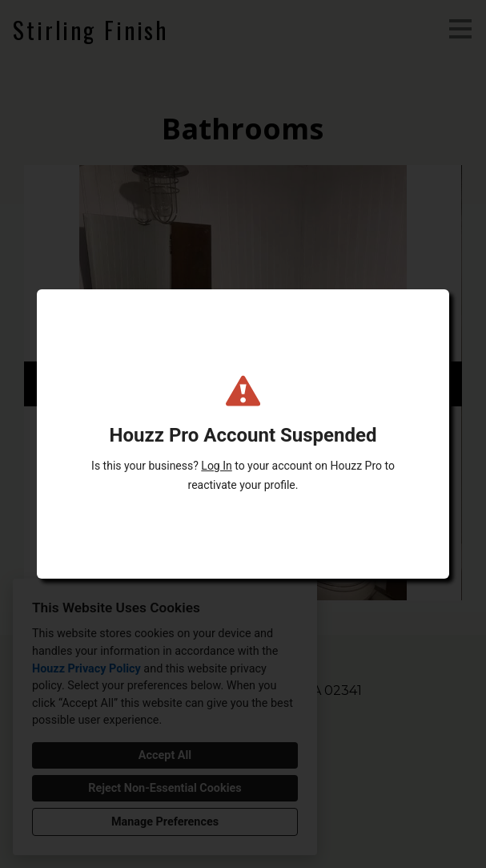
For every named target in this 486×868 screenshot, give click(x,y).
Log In (216, 466)
